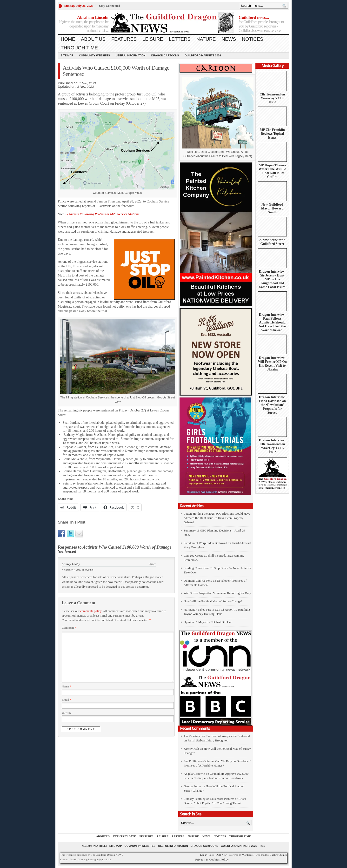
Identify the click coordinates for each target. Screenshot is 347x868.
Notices (252, 39)
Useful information (131, 55)
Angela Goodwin (194, 774)
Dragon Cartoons (165, 55)
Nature (206, 39)
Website (67, 713)
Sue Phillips (191, 761)
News (229, 39)
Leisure (153, 39)
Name (66, 686)
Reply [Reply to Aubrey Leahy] (153, 564)
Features (124, 39)
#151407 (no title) (94, 846)
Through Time (79, 48)
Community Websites (94, 55)
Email (67, 700)
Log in (204, 855)
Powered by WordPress (241, 855)
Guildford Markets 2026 (203, 55)
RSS (263, 846)
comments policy (91, 611)
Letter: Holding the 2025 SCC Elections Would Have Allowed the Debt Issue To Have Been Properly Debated (217, 518)
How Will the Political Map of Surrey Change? (213, 601)
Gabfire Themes (278, 855)
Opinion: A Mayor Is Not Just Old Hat (208, 622)
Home (68, 39)
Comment (69, 628)
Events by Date (125, 836)
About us (93, 39)
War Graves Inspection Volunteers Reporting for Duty (217, 593)
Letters (180, 39)
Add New (221, 855)
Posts (211, 855)
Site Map (67, 55)
